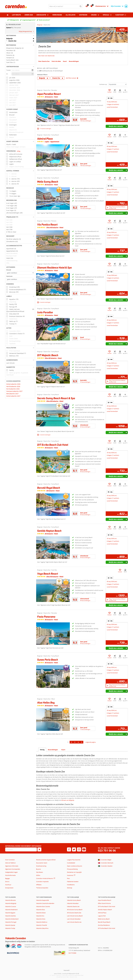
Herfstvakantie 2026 (13, 386)
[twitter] (74, 849)
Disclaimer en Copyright (74, 872)
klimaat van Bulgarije (68, 800)
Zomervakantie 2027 (13, 396)
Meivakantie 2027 (12, 394)
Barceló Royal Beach (104, 922)
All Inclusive (71, 15)
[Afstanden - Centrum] (20, 279)
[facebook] (69, 849)
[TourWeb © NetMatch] (67, 970)
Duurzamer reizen (42, 863)
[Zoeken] (81, 6)
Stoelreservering (41, 866)
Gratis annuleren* (44, 20)
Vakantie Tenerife (42, 925)
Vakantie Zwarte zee (73, 906)
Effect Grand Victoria (104, 903)
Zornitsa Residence (104, 925)
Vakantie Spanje (10, 925)
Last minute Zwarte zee (74, 922)
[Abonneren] (39, 849)
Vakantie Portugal (11, 922)
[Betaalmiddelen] (13, 953)
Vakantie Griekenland (12, 919)
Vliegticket (120, 15)
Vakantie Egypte (10, 913)
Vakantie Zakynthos (42, 928)
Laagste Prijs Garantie (74, 860)
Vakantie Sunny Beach (74, 900)
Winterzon (83, 15)
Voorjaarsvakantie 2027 (14, 391)
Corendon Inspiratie (42, 882)
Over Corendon (10, 860)
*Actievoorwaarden (42, 888)
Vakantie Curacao (11, 906)
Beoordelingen (53, 750)
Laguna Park (102, 916)
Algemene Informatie (12, 866)
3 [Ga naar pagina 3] (75, 742)
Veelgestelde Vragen (11, 872)
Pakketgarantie (14, 20)
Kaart (63, 750)
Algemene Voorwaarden (13, 869)
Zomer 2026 (29, 15)
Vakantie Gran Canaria (43, 906)
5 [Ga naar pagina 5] (82, 742)
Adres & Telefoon (10, 863)
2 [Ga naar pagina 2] (71, 742)
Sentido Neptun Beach (105, 910)
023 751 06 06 (107, 851)
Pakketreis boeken (73, 882)
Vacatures (70, 875)
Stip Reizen (40, 872)
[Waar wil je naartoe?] (65, 6)
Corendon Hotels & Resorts (45, 878)
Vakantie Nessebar (73, 903)
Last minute (16, 15)
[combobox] (65, 6)
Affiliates (39, 885)
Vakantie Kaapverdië (42, 900)
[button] (20, 36)
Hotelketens (71, 885)
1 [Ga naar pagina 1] (68, 742)
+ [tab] (110, 98)
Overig (42, 750)
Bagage (7, 878)
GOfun (38, 875)
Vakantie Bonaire (10, 900)
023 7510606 (72, 953)
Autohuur (8, 885)
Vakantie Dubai (41, 913)
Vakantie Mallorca (42, 922)
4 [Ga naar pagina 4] (78, 742)
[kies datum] (23, 70)
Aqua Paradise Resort (105, 900)
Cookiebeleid (71, 863)
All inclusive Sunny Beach (75, 910)
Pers (68, 878)
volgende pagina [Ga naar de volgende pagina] (91, 742)
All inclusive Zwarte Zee (74, 913)
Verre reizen (57, 15)
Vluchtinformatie (10, 875)
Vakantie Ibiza (40, 910)
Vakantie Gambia (10, 916)
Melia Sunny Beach (104, 919)
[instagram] (79, 849)
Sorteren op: (103, 84)
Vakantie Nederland (11, 910)
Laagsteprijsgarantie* (29, 20)
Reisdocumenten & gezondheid (46, 860)
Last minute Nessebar (74, 919)
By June (38, 869)
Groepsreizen (9, 888)
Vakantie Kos (40, 916)
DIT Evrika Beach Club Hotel (107, 906)
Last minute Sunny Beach (75, 916)
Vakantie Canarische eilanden (45, 903)
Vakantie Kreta (41, 919)
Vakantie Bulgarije (11, 903)
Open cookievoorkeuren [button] (75, 866)
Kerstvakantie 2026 (13, 389)
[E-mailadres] (21, 849)
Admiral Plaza (102, 913)
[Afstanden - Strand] (20, 273)
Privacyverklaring (72, 869)
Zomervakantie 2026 (13, 384)
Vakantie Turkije (10, 928)
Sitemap (70, 888)
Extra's (7, 882)
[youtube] (84, 849)
